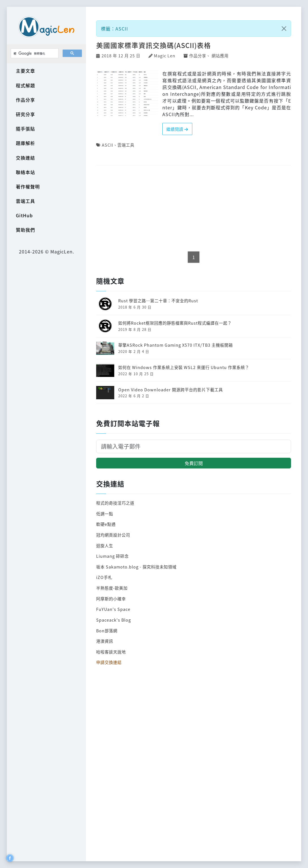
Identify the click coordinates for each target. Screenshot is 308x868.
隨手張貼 (25, 129)
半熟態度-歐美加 (112, 588)
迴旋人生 (105, 545)
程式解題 (25, 85)
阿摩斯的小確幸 (111, 599)
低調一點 (105, 514)
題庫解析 (25, 143)
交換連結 (25, 158)
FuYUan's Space (113, 609)
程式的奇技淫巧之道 (115, 503)
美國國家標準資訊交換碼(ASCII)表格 (154, 45)
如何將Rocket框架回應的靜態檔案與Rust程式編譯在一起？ (175, 323)
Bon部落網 (107, 631)
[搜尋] (34, 53)
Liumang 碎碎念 (112, 556)
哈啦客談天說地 (111, 652)
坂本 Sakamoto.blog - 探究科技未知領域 (136, 567)
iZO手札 (104, 577)
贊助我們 (25, 230)
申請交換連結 (109, 662)
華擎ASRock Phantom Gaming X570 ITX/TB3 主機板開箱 (175, 345)
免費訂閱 (194, 463)
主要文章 (25, 71)
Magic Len (165, 56)
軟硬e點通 (106, 524)
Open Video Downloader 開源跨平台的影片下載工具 (171, 389)
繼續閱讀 (177, 129)
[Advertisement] (194, 209)
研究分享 (25, 114)
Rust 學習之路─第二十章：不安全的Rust (158, 300)
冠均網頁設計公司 (113, 535)
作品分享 (25, 100)
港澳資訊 (105, 641)
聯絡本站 (25, 172)
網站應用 (220, 56)
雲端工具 (25, 201)
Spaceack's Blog (114, 620)
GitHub (24, 215)
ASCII (107, 145)
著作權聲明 (28, 186)
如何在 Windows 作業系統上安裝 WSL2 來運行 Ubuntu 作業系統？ (184, 367)
